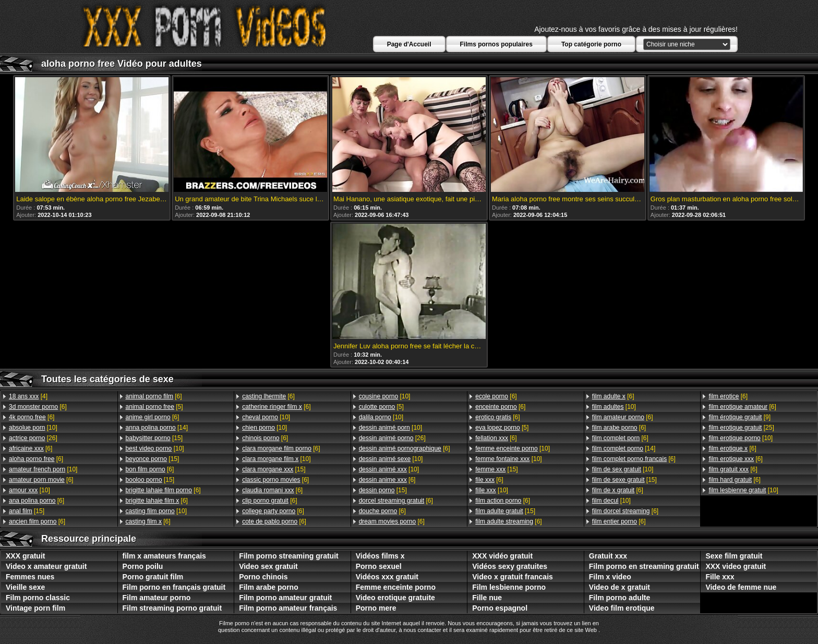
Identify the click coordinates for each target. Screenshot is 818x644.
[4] (28, 396)
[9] (739, 417)
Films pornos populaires (496, 44)
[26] (33, 438)
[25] (741, 428)
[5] (154, 407)
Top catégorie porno (591, 44)
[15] (27, 511)
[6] (38, 407)
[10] (33, 428)
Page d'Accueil (409, 44)
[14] (157, 428)
